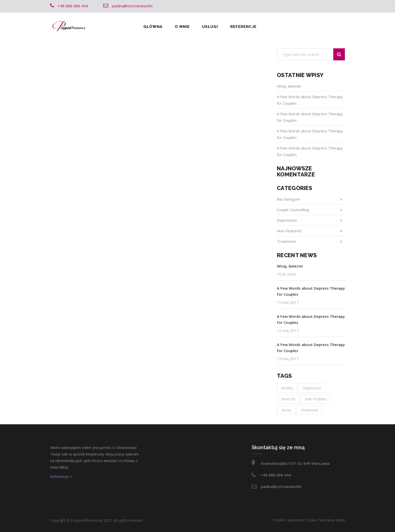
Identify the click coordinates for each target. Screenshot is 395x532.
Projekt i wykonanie (309, 520)
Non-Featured (289, 231)
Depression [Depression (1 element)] (312, 388)
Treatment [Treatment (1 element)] (309, 410)
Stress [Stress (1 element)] (286, 410)
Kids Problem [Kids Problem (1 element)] (316, 399)
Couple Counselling (293, 210)
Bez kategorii (288, 199)
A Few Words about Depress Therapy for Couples (311, 291)
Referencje (243, 27)
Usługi (210, 27)
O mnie (182, 27)
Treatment (286, 241)
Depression (287, 220)
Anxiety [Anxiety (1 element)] (287, 388)
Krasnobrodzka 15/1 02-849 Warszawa (295, 463)
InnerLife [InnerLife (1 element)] (288, 399)
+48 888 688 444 (276, 475)
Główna (153, 27)
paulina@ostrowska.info (281, 486)
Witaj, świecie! (289, 86)
